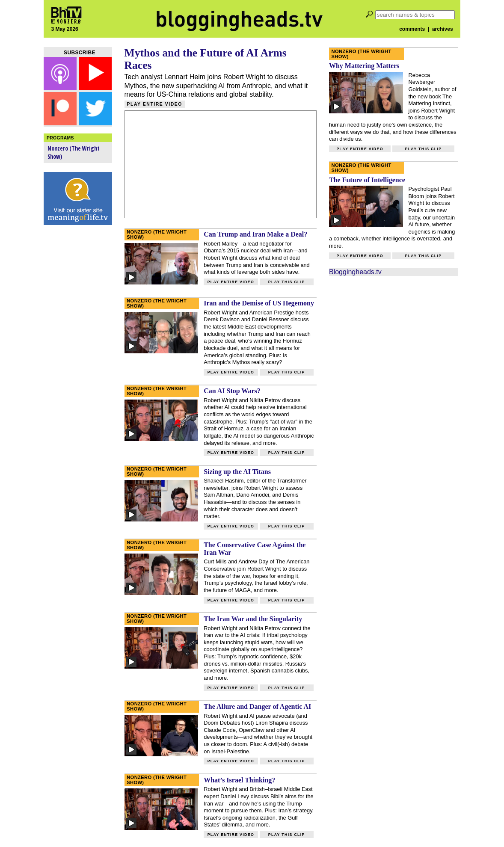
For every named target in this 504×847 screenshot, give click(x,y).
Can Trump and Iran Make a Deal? (255, 234)
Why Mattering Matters (364, 66)
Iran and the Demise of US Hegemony (259, 303)
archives (443, 29)
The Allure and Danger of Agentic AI (257, 706)
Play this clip (287, 282)
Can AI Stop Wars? (232, 391)
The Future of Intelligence (367, 180)
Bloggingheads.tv (355, 272)
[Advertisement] (78, 364)
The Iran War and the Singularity (253, 619)
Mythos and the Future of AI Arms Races (206, 59)
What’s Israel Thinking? (239, 780)
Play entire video (155, 104)
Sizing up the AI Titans (237, 472)
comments (412, 29)
